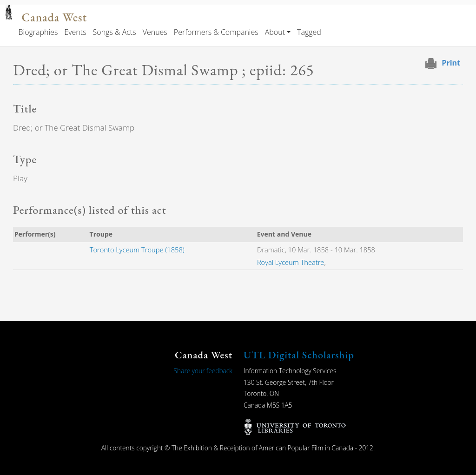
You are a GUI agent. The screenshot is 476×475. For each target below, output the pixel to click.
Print (451, 63)
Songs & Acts (115, 32)
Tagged (309, 32)
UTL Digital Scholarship (299, 355)
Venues (155, 32)
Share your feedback (203, 371)
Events (75, 32)
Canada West (54, 17)
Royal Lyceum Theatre (291, 262)
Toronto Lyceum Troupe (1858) (137, 250)
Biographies (38, 32)
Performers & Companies (216, 32)
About (275, 32)
